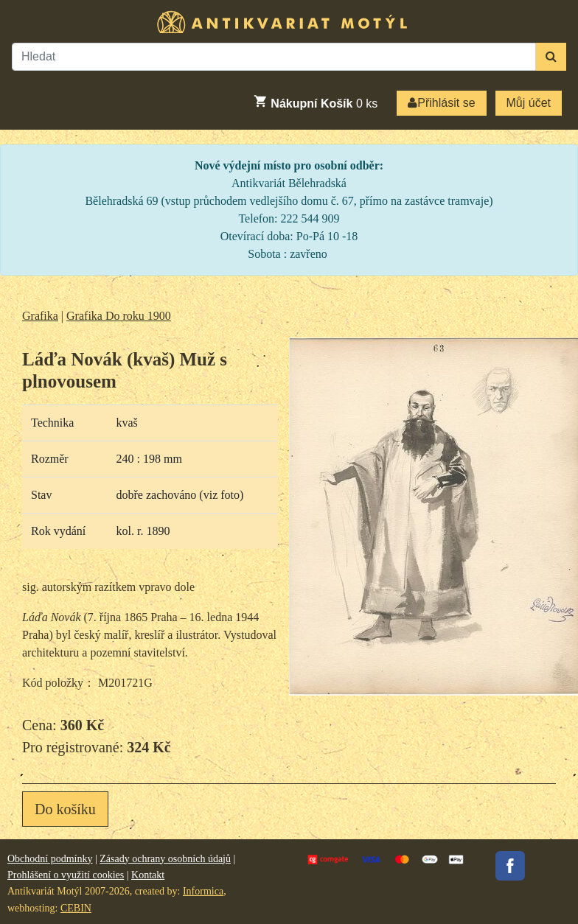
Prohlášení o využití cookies (66, 875)
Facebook (510, 866)
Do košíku (65, 809)
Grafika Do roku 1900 (119, 316)
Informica (203, 891)
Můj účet (529, 103)
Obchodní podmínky (50, 859)
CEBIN (76, 908)
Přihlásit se (441, 103)
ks (315, 102)
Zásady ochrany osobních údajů (165, 859)
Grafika (40, 316)
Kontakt (148, 875)
